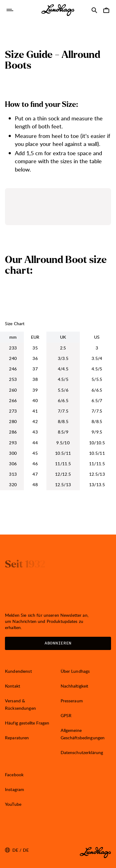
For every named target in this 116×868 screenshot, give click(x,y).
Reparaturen (17, 738)
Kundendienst (18, 671)
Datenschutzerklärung (82, 752)
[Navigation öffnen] (10, 10)
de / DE (17, 850)
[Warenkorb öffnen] (106, 10)
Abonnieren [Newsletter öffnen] (58, 643)
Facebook (14, 775)
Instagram (15, 789)
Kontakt (13, 686)
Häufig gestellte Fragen (27, 723)
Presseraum (72, 701)
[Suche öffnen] (94, 10)
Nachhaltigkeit (75, 686)
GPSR (66, 715)
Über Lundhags (75, 671)
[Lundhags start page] (58, 10)
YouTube (13, 804)
